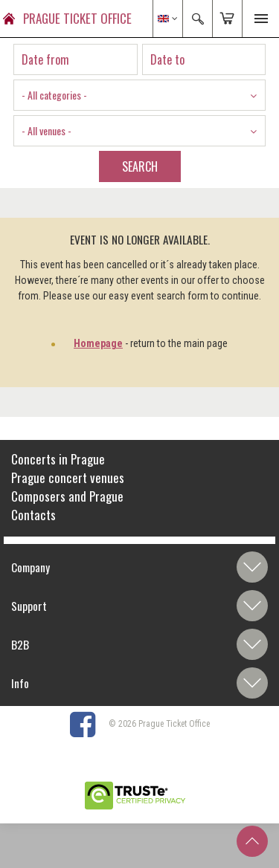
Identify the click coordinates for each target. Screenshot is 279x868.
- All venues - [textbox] (46, 130)
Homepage (98, 343)
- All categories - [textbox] (54, 95)
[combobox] (139, 95)
